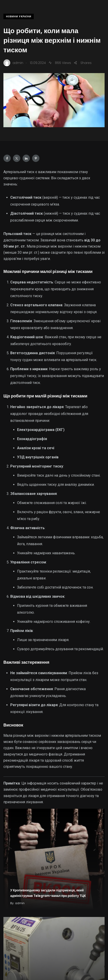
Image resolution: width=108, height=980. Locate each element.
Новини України (19, 17)
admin (20, 903)
